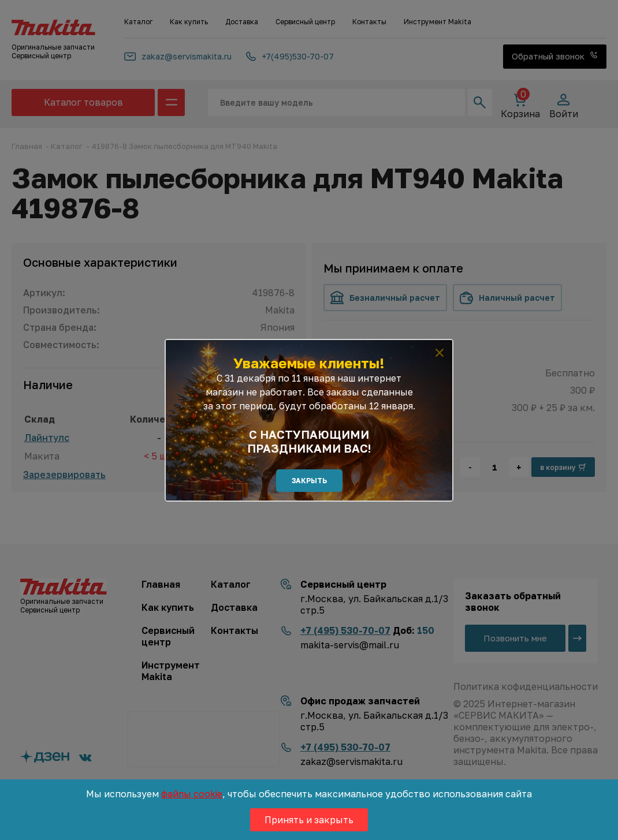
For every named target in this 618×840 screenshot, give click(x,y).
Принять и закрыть (309, 820)
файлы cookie (192, 794)
